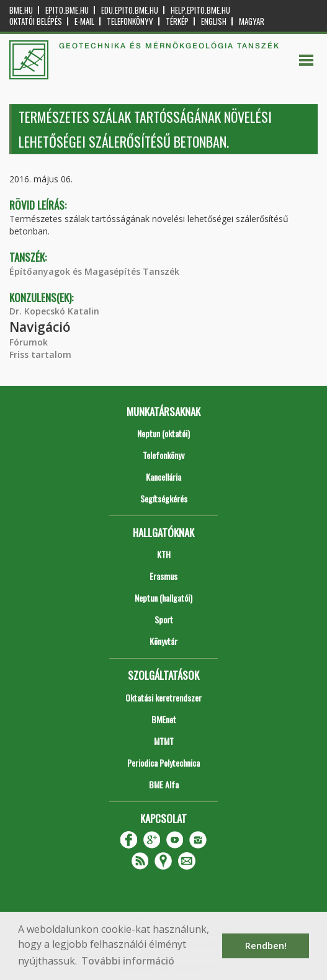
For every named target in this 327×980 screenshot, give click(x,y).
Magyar (252, 21)
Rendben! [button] (266, 946)
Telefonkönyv (130, 21)
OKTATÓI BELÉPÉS (36, 21)
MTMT (164, 741)
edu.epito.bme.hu (130, 10)
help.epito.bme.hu (200, 10)
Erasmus (163, 576)
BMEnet (164, 719)
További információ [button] (128, 961)
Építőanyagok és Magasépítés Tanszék (94, 271)
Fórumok (29, 342)
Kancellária (163, 477)
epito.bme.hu (67, 10)
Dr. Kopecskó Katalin (54, 311)
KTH (164, 554)
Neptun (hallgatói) (163, 598)
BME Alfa (164, 784)
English (214, 21)
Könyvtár (163, 641)
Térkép (177, 21)
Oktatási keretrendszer (163, 697)
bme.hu (21, 10)
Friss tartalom (40, 354)
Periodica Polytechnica (163, 763)
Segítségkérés (164, 498)
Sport (164, 619)
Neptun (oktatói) (163, 433)
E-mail (84, 21)
